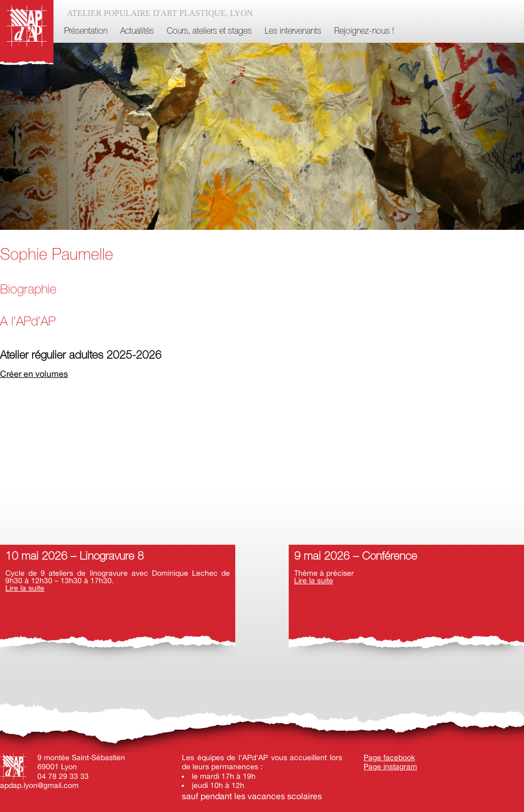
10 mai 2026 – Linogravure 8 (75, 557)
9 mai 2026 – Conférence (356, 557)
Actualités (137, 32)
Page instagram (390, 767)
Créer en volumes (34, 374)
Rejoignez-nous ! (364, 32)
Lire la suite (25, 588)
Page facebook (389, 757)
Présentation (86, 32)
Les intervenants (293, 32)
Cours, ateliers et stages (209, 32)
